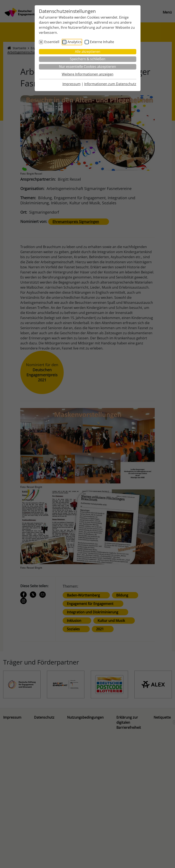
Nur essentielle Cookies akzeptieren (87, 67)
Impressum (72, 84)
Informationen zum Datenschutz (110, 84)
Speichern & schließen (88, 59)
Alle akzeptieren (88, 52)
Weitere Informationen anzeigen (88, 74)
